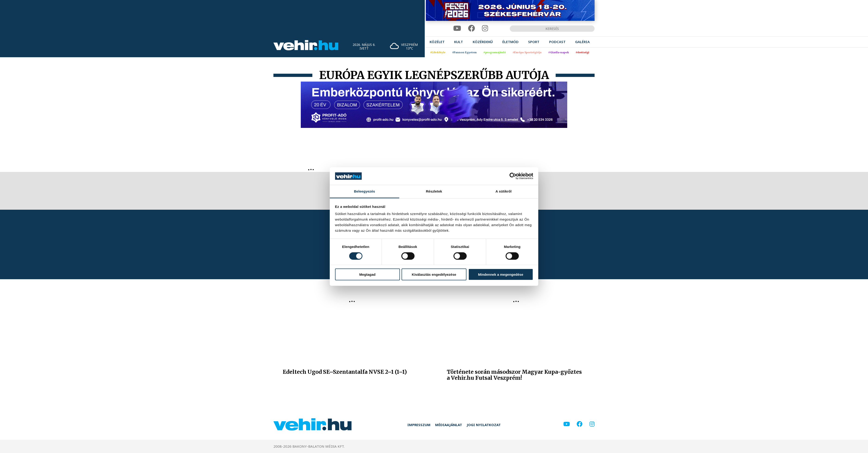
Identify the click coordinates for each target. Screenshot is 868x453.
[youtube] (457, 28)
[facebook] (472, 28)
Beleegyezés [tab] (364, 191)
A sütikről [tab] (504, 191)
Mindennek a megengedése (501, 274)
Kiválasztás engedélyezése (434, 274)
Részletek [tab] (434, 191)
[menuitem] (437, 42)
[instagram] (485, 28)
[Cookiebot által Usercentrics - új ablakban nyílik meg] (513, 176)
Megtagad (367, 274)
